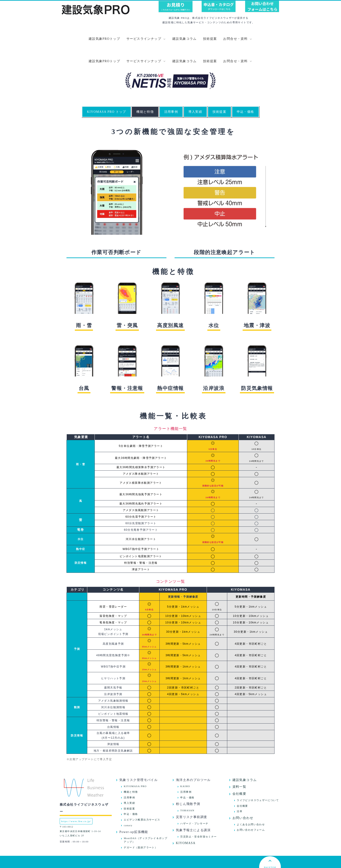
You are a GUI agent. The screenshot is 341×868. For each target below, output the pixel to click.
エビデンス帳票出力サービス (142, 797)
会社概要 (239, 772)
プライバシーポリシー (170, 865)
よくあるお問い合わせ (251, 802)
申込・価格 (245, 89)
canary (128, 803)
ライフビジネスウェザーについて (258, 778)
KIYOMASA (186, 821)
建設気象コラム (185, 39)
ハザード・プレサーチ (194, 801)
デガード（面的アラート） (141, 825)
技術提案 (210, 39)
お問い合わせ (243, 796)
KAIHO (185, 764)
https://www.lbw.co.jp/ (76, 799)
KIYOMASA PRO (135, 764)
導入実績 (195, 89)
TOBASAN (187, 788)
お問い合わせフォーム (251, 808)
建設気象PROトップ (104, 39)
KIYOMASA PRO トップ (106, 89)
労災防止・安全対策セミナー (198, 814)
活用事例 (171, 89)
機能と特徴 (145, 89)
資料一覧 (239, 765)
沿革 (240, 789)
